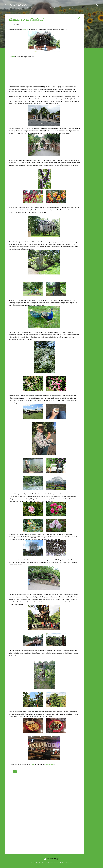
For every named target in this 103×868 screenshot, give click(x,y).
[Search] (97, 6)
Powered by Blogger (51, 859)
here (14, 57)
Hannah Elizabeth (18, 5)
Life (15, 772)
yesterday (25, 30)
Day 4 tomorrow (49, 765)
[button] (79, 19)
